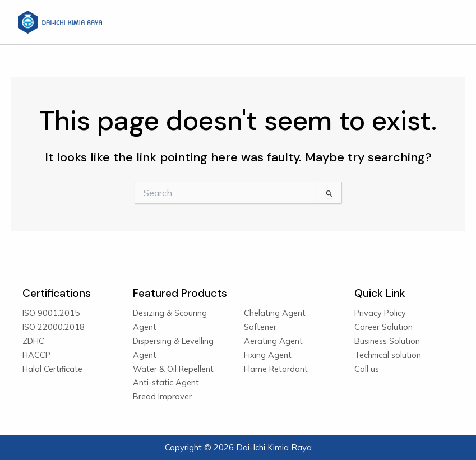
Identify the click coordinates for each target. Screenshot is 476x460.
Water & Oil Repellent (173, 369)
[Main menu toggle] (446, 22)
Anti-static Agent (166, 382)
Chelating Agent (275, 313)
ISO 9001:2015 (51, 313)
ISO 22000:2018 (54, 327)
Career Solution (383, 327)
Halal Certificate (52, 369)
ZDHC (33, 341)
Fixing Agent (268, 355)
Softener (260, 327)
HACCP (36, 355)
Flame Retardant (276, 369)
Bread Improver (162, 396)
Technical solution (388, 355)
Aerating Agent (273, 341)
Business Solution (387, 341)
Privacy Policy (380, 313)
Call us (367, 369)
